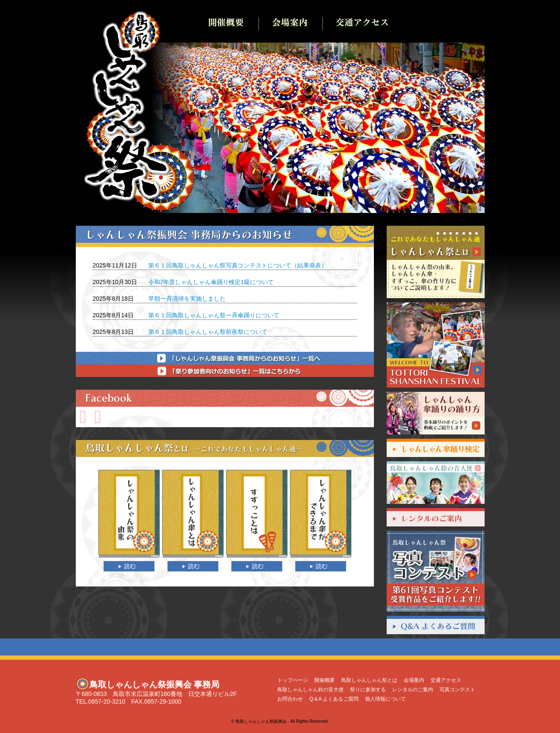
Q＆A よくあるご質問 (334, 699)
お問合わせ (290, 699)
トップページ (293, 680)
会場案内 (414, 680)
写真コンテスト (457, 690)
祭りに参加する (368, 690)
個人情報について (385, 699)
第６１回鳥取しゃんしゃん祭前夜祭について (208, 332)
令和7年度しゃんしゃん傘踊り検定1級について (211, 282)
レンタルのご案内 (413, 690)
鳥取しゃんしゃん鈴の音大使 (310, 690)
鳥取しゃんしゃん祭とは (369, 680)
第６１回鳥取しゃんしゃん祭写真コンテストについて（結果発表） (238, 265)
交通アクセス (446, 680)
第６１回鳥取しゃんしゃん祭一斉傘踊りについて (214, 315)
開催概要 (325, 680)
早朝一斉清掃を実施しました (187, 299)
